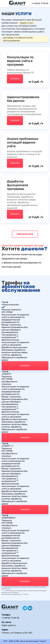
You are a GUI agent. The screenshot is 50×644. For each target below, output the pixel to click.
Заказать (15, 79)
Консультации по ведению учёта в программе (20, 61)
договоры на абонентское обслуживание (18, 39)
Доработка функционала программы (17, 185)
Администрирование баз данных (23, 99)
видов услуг (27, 23)
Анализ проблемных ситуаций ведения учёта (23, 143)
